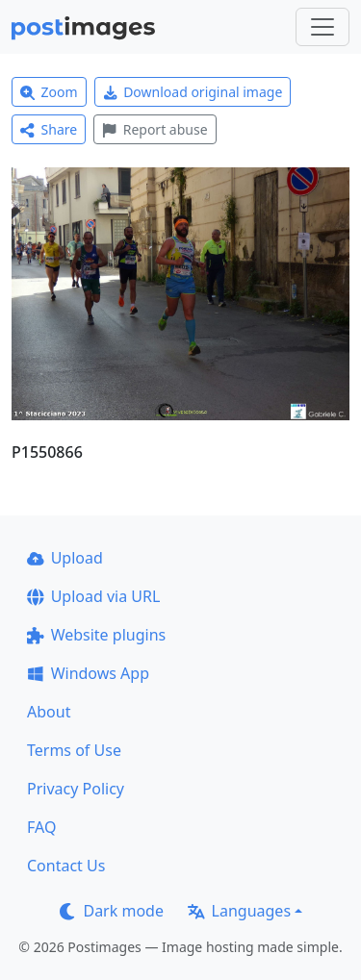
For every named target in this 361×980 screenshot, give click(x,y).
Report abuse (155, 129)
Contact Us (66, 866)
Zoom (49, 92)
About (49, 712)
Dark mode (112, 911)
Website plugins (96, 635)
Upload (65, 558)
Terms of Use (74, 750)
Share (49, 129)
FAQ (41, 827)
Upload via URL (93, 596)
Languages (239, 911)
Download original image (193, 92)
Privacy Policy (76, 789)
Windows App (88, 673)
